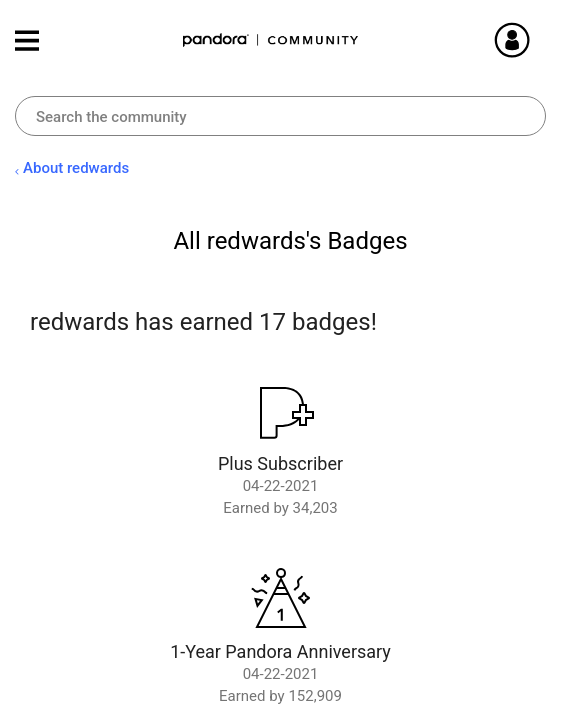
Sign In (536, 40)
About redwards (76, 168)
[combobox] (280, 116)
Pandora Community (271, 40)
